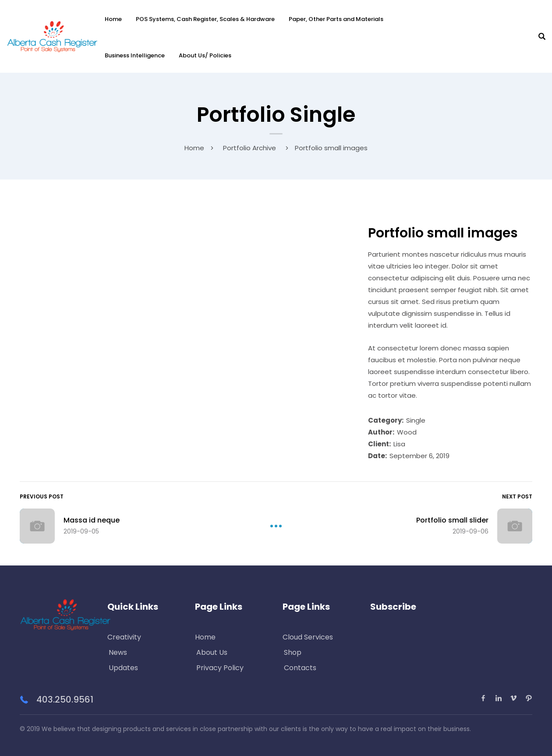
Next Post (517, 496)
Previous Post (42, 496)
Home (113, 19)
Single (416, 420)
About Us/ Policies (205, 55)
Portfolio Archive (249, 148)
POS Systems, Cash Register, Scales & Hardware (205, 19)
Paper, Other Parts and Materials (336, 19)
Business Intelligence (135, 55)
